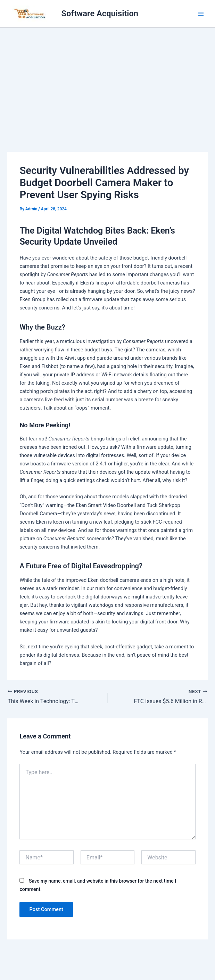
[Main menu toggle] (201, 14)
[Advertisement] (107, 80)
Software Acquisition (100, 14)
